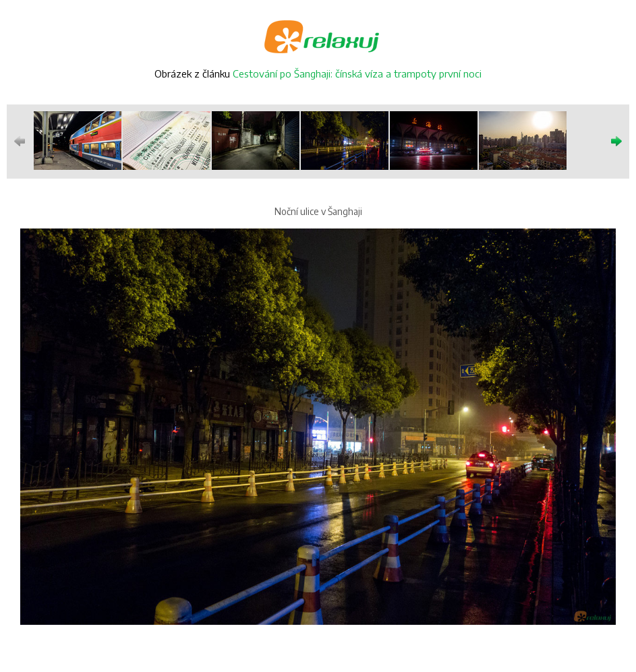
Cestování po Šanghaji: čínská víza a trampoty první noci (357, 73)
